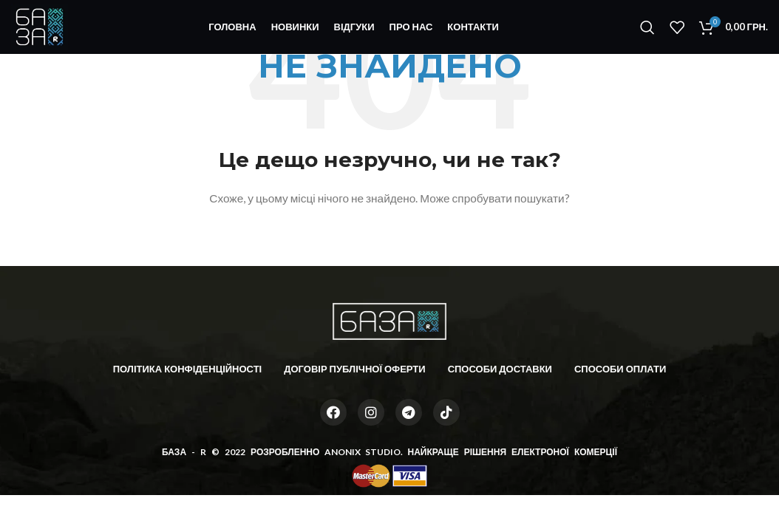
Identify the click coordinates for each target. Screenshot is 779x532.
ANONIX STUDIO (362, 452)
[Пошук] (647, 32)
